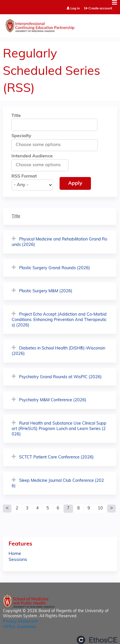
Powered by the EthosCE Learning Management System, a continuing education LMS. (97, 640)
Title (16, 116)
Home (15, 554)
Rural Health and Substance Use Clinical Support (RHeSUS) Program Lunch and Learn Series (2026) (59, 429)
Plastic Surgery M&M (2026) (46, 291)
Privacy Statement (20, 622)
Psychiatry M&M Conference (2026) (53, 400)
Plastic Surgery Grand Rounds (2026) (55, 268)
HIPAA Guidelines (20, 627)
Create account (100, 9)
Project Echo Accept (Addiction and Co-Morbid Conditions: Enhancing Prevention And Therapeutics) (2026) (59, 320)
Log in (75, 9)
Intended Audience (32, 156)
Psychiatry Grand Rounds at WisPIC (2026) (60, 377)
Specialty (21, 136)
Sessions (18, 560)
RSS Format (24, 176)
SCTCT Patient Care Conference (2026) (56, 457)
